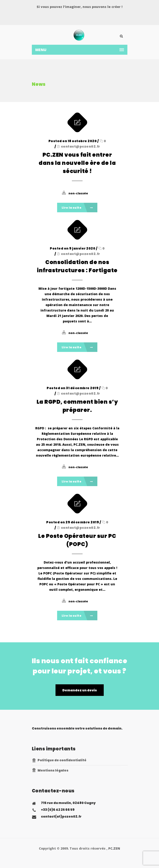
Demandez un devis (80, 690)
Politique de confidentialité (62, 760)
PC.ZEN (114, 848)
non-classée (78, 193)
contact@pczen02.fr (81, 146)
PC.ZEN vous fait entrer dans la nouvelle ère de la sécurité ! (77, 163)
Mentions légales (53, 770)
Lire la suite (77, 208)
